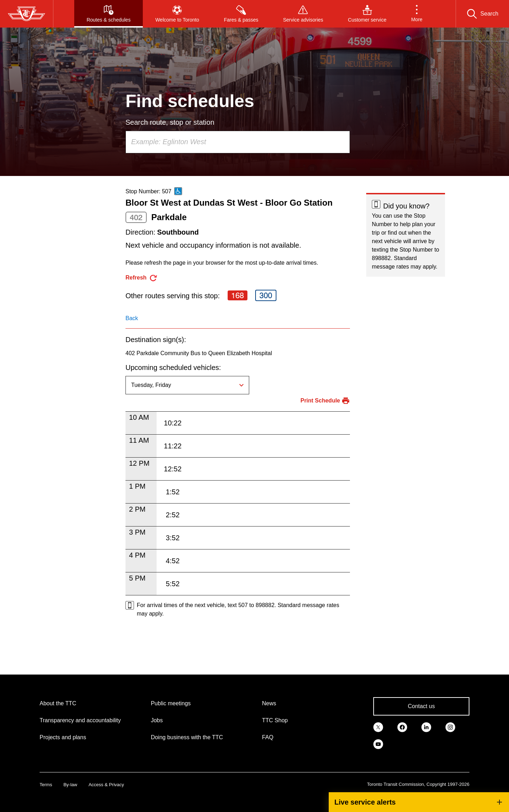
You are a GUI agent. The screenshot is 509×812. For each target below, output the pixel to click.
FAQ (268, 737)
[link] (378, 727)
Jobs (157, 720)
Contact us (421, 706)
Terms (46, 785)
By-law (70, 785)
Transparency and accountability (80, 720)
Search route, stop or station (170, 122)
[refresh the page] (142, 278)
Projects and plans (63, 737)
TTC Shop (275, 720)
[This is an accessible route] (178, 191)
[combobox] (238, 142)
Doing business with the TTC (187, 737)
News (269, 703)
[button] (417, 14)
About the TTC (58, 703)
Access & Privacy (106, 785)
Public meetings (171, 703)
